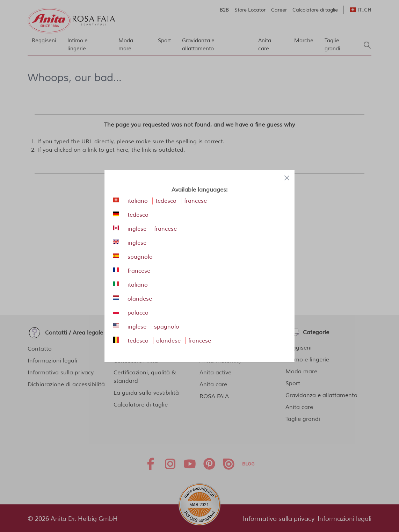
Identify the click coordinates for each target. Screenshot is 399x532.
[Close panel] (287, 178)
